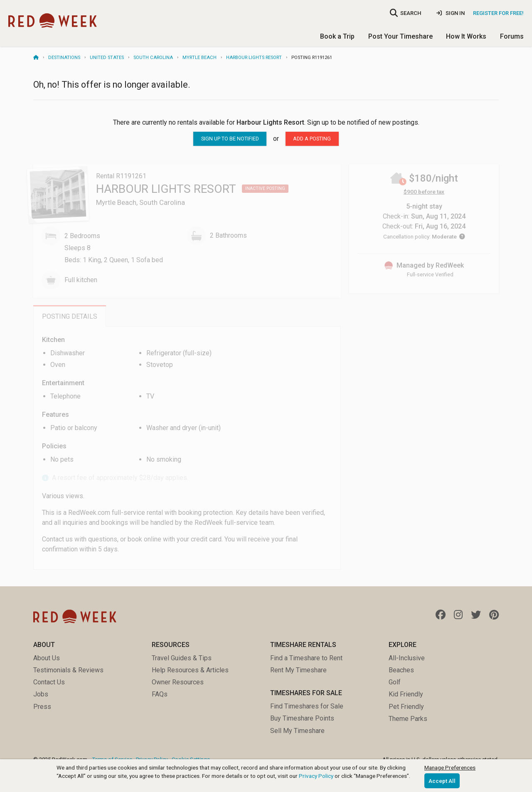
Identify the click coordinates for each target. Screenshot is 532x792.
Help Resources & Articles (190, 670)
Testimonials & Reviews (68, 670)
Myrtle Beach (199, 58)
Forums (512, 36)
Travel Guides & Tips (182, 658)
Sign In (451, 13)
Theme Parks (408, 719)
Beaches (401, 670)
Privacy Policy (316, 776)
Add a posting (312, 139)
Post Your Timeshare (400, 36)
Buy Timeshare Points (302, 718)
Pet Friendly (406, 707)
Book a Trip (337, 36)
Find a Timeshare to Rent (306, 658)
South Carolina (153, 58)
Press (42, 707)
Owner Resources (178, 682)
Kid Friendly (406, 694)
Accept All (442, 781)
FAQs (160, 694)
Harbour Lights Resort (254, 58)
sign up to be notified (230, 139)
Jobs (41, 694)
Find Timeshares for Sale (307, 706)
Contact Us (49, 682)
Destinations (64, 58)
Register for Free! (498, 13)
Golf (395, 682)
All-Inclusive (407, 658)
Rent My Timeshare (298, 670)
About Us (47, 658)
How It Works (466, 36)
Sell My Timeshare (297, 731)
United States (107, 58)
